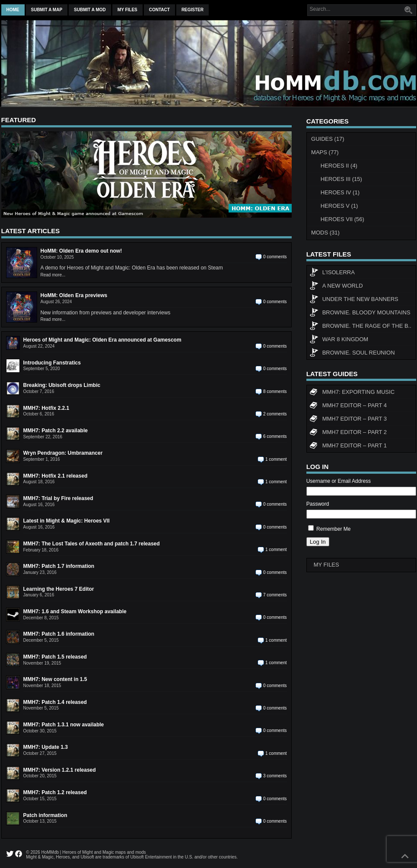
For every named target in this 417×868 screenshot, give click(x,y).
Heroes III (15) (341, 179)
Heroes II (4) (339, 166)
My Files (127, 10)
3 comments (275, 776)
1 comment (276, 459)
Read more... (53, 275)
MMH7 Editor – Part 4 (348, 406)
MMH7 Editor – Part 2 (348, 433)
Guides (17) (328, 139)
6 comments (275, 436)
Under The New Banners (354, 300)
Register (193, 10)
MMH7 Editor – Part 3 (348, 420)
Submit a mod (90, 10)
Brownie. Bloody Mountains (360, 314)
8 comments (275, 391)
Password (318, 504)
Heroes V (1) (339, 206)
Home (13, 10)
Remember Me (333, 529)
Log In (318, 542)
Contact (159, 10)
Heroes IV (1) (340, 192)
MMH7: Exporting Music (352, 393)
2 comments (275, 414)
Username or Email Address (339, 481)
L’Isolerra (332, 273)
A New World (336, 287)
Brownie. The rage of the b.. (360, 327)
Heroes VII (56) (342, 219)
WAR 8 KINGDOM (339, 340)
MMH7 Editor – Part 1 (348, 447)
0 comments (275, 257)
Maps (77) (325, 152)
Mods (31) (325, 233)
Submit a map (47, 10)
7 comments (275, 595)
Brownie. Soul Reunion (352, 354)
